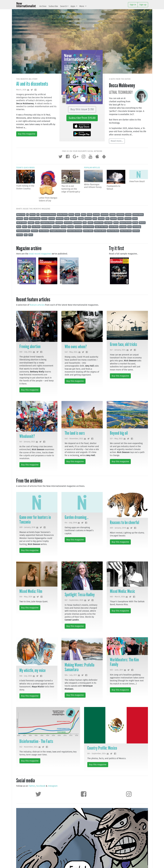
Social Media (114, 227)
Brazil (83, 214)
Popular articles (92, 168)
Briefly (89, 214)
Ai (27, 214)
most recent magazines (40, 254)
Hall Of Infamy (22, 223)
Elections (74, 219)
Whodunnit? (27, 436)
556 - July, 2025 (26, 676)
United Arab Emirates (75, 231)
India (37, 223)
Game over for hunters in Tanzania (35, 520)
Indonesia (59, 223)
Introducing (68, 223)
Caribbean (120, 214)
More (82, 6)
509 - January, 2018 (27, 527)
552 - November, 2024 (29, 747)
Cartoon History (138, 214)
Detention (60, 219)
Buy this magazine (27, 134)
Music (19, 227)
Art (38, 214)
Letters (90, 223)
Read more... (117, 141)
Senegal (71, 227)
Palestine (56, 227)
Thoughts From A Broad (58, 231)
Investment (78, 223)
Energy (81, 219)
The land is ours (75, 433)
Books (78, 214)
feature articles (37, 305)
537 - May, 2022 (116, 439)
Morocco (142, 223)
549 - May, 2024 (71, 352)
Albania (32, 214)
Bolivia (71, 214)
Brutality (96, 214)
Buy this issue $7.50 (82, 109)
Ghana (135, 219)
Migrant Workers (126, 223)
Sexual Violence (88, 227)
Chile (26, 219)
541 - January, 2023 (27, 442)
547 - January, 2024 (118, 350)
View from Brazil (137, 181)
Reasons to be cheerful (125, 522)
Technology (137, 227)
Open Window (47, 227)
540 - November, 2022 (74, 439)
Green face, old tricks (124, 344)
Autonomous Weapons (48, 214)
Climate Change (35, 219)
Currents (52, 219)
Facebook (41, 786)
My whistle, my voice (32, 670)
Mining (135, 223)
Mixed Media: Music (122, 591)
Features (101, 219)
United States (88, 231)
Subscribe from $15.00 (82, 118)
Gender (121, 219)
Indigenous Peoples (48, 223)
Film (107, 219)
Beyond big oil (119, 433)
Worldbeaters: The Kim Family (124, 662)
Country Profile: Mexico (102, 748)
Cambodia (105, 214)
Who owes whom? (76, 347)
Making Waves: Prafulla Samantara (79, 667)
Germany (128, 219)
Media (116, 223)
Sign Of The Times (101, 227)
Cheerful (20, 219)
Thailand (34, 231)
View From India (126, 231)
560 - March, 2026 (117, 597)
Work (31, 235)
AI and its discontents (32, 84)
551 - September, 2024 (97, 754)
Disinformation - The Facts (36, 741)
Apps (73, 6)
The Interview (44, 231)
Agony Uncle (21, 214)
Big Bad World (62, 214)
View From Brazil (113, 231)
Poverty (64, 227)
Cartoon (128, 214)
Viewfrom (136, 231)
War (26, 235)
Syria (130, 227)
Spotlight (123, 227)
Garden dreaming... (77, 517)
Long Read (108, 223)
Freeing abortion (30, 346)
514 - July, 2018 (71, 523)
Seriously (78, 227)
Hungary (31, 223)
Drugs (67, 219)
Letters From (99, 223)
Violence (20, 235)
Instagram (53, 786)
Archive (43, 6)
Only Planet (36, 227)
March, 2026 (21, 90)
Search (63, 6)
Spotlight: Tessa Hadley (80, 595)
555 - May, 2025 (26, 597)
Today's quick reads (25, 168)
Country (44, 219)
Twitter (32, 786)
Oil (29, 227)
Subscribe (53, 6)
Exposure (88, 219)
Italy (85, 223)
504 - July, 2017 (71, 675)
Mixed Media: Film (31, 591)
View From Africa (100, 231)
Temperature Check (23, 231)
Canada (112, 214)
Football (114, 219)
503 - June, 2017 (116, 670)
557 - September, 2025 (74, 600)
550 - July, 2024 (26, 352)
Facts (95, 219)
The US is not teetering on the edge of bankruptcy (71, 189)
